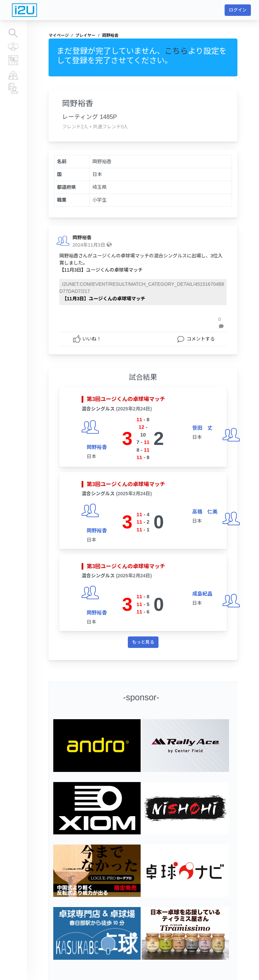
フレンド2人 (75, 127)
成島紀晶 (202, 594)
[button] (222, 323)
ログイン (238, 10)
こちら (176, 51)
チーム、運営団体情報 (13, 88)
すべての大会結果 (13, 47)
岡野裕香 (82, 237)
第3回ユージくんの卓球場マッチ (126, 399)
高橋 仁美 (205, 512)
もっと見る (143, 642)
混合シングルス (98, 409)
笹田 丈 (202, 428)
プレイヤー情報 (13, 75)
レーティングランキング (13, 60)
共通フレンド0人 (111, 127)
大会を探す (13, 33)
